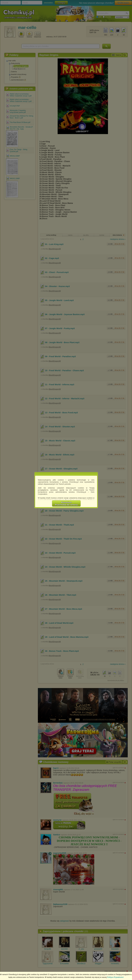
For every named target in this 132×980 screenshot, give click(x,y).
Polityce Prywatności (115, 977)
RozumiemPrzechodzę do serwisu (66, 503)
